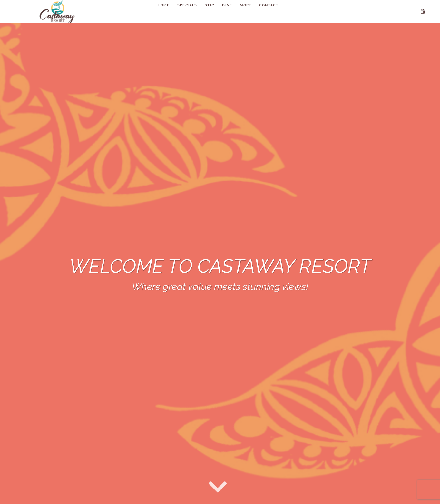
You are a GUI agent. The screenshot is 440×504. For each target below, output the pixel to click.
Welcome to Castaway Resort (220, 266)
